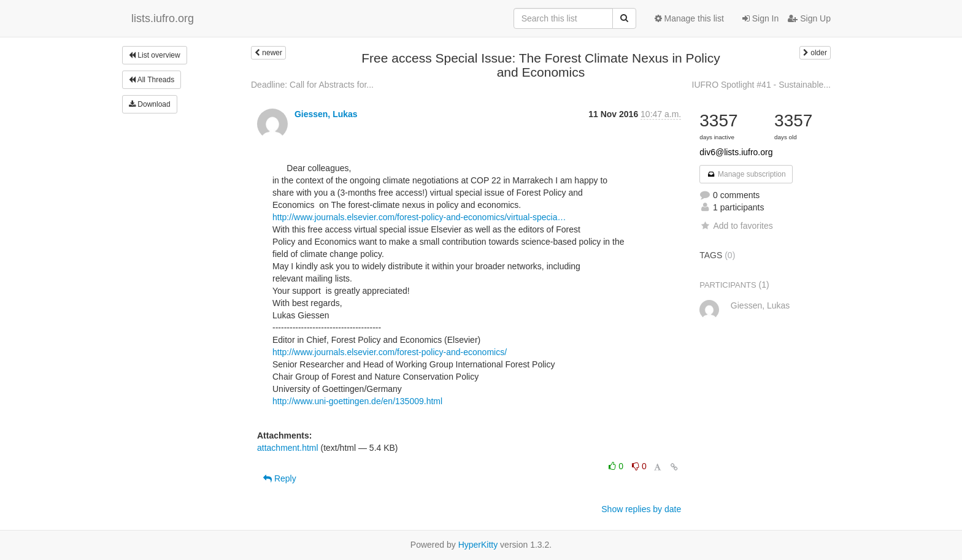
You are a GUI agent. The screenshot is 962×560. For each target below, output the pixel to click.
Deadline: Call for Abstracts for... (312, 85)
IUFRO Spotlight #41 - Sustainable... (761, 85)
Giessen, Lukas (326, 114)
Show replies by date (641, 509)
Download (150, 104)
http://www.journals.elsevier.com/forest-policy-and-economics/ (390, 352)
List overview (155, 55)
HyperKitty (478, 545)
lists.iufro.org (163, 18)
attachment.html (288, 448)
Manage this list (689, 18)
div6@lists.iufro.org (736, 152)
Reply (280, 478)
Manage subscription (746, 174)
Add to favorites (736, 226)
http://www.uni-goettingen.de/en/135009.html (357, 401)
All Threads (152, 80)
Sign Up (809, 18)
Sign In (760, 18)
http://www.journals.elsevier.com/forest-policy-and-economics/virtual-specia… (419, 217)
